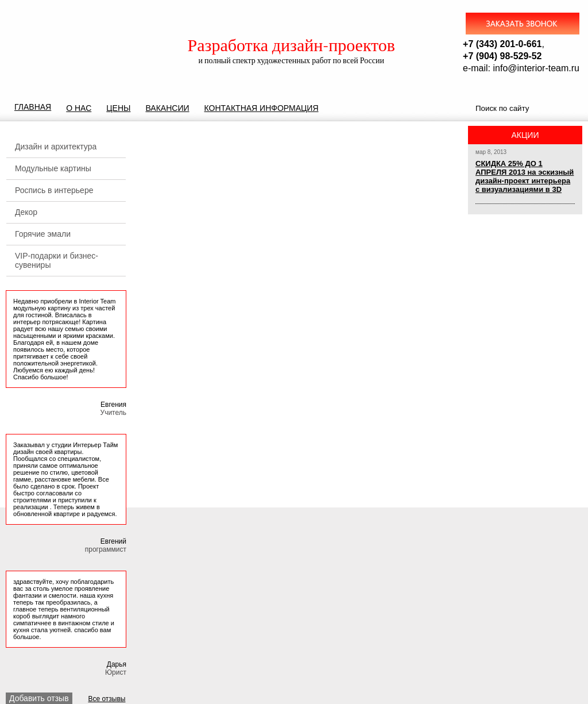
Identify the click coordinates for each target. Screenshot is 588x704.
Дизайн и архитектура (56, 147)
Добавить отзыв (39, 698)
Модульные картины (53, 168)
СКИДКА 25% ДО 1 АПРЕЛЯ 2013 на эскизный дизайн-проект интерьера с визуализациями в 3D (525, 176)
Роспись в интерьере (54, 190)
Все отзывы (107, 699)
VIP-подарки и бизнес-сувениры (57, 260)
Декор (26, 212)
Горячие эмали (43, 234)
